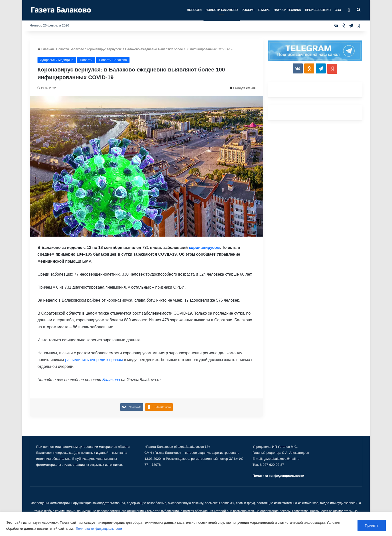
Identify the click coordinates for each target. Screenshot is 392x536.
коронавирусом (204, 248)
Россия (248, 10)
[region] (196, 524)
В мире (264, 10)
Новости (194, 10)
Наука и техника (287, 10)
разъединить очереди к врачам (94, 360)
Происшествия (318, 10)
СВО (338, 10)
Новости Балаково (222, 10)
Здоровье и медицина (57, 60)
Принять (372, 526)
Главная (46, 49)
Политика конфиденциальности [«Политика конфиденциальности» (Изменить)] (278, 476)
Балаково (111, 380)
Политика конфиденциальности (102, 529)
